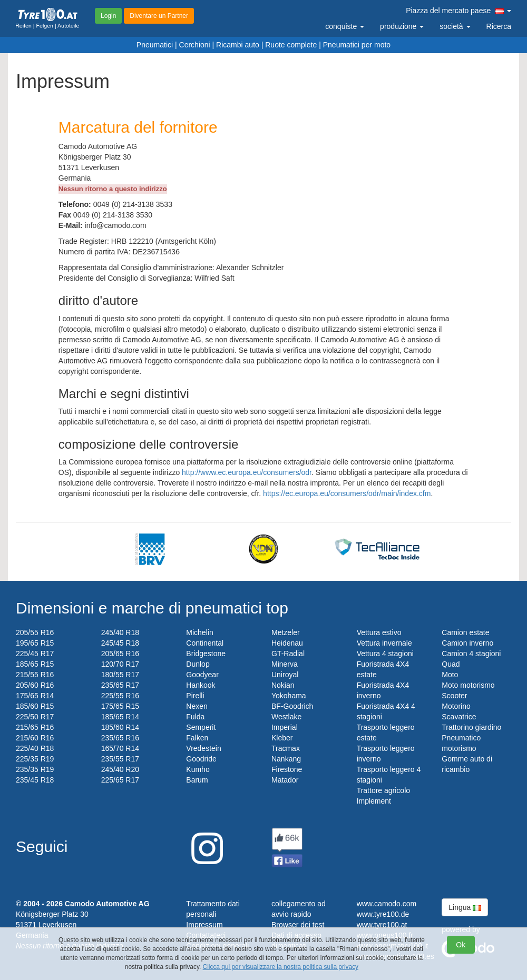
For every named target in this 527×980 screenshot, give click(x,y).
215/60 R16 (35, 738)
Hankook (201, 685)
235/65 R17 (120, 685)
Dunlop (198, 664)
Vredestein (203, 748)
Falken (197, 738)
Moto (450, 675)
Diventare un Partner (159, 16)
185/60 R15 (35, 706)
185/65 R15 (35, 664)
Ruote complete (291, 45)
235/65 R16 (120, 738)
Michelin (199, 632)
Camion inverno (467, 643)
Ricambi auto (238, 45)
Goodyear (202, 675)
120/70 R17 (120, 664)
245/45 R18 (120, 643)
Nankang (286, 759)
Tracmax (286, 748)
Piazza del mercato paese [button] (458, 11)
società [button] (455, 26)
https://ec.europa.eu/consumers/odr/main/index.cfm (347, 493)
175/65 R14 (35, 696)
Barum (197, 780)
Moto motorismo (468, 685)
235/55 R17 (120, 759)
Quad (451, 664)
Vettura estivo (379, 632)
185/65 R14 (120, 717)
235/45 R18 (35, 780)
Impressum (204, 925)
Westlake (286, 717)
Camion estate (465, 632)
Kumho (198, 769)
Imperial (285, 727)
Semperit (201, 727)
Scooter (454, 696)
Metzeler (286, 632)
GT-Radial (288, 654)
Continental (205, 643)
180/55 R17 (120, 675)
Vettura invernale (384, 643)
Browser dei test (298, 925)
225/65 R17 (120, 780)
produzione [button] (402, 26)
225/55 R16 (120, 696)
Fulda (195, 717)
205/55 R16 (35, 632)
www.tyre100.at (382, 925)
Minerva (285, 664)
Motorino (456, 706)
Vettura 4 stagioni (385, 654)
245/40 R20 (120, 769)
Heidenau (287, 643)
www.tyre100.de (383, 914)
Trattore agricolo (383, 790)
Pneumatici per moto (357, 45)
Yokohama (289, 696)
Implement (374, 801)
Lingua (465, 907)
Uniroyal (285, 675)
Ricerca (499, 26)
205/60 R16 (35, 685)
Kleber (282, 738)
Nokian (283, 685)
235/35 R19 (35, 769)
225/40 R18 (35, 748)
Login (108, 16)
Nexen (197, 706)
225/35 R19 (35, 759)
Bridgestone (206, 654)
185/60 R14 (120, 727)
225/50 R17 (35, 717)
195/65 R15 (35, 643)
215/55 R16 (35, 675)
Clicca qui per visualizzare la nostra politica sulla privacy (281, 967)
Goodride (201, 759)
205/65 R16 (120, 654)
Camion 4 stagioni (471, 654)
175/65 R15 (120, 706)
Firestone (287, 769)
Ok (461, 945)
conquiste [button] (345, 26)
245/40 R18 (120, 632)
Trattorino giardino (471, 727)
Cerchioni (195, 45)
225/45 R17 (35, 654)
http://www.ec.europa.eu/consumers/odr (247, 472)
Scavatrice (459, 717)
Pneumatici (155, 45)
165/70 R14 (120, 748)
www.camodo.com (387, 904)
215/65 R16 (35, 727)
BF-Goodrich (292, 706)
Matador (285, 780)
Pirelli (195, 696)
